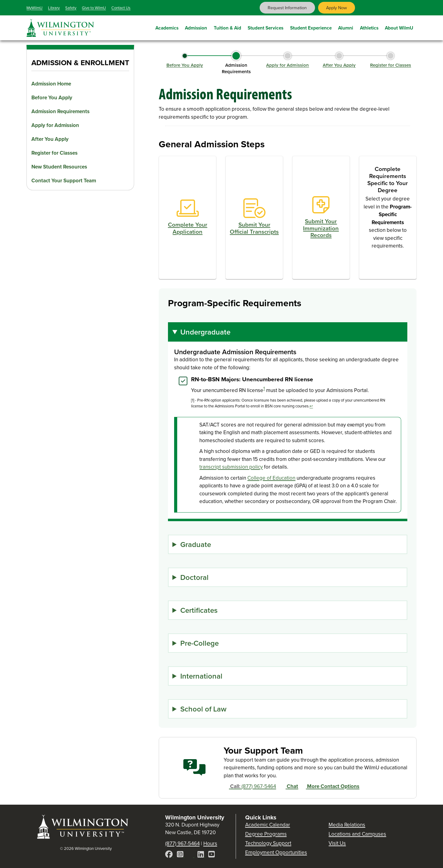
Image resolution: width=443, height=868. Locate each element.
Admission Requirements (60, 111)
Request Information (287, 8)
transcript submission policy (231, 467)
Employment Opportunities (276, 852)
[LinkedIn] (201, 855)
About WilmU (399, 27)
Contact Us (121, 8)
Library (54, 8)
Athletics (369, 27)
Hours (210, 844)
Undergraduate (205, 332)
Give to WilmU (94, 8)
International (201, 676)
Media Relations (347, 825)
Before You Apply (52, 98)
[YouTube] (212, 855)
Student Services (265, 27)
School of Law (203, 709)
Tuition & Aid (227, 27)
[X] (191, 855)
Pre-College (200, 643)
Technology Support (268, 843)
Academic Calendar (268, 825)
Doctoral (194, 577)
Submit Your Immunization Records (321, 228)
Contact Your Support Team (64, 181)
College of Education (271, 478)
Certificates (199, 610)
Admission (196, 27)
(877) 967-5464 (250, 786)
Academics (167, 27)
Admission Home (51, 84)
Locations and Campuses (357, 834)
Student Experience (311, 27)
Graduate (196, 544)
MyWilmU (34, 8)
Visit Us (337, 843)
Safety (71, 8)
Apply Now (337, 8)
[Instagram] (181, 855)
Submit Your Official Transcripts (254, 228)
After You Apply (50, 139)
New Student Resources (59, 167)
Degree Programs (266, 834)
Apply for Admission (55, 125)
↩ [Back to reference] (311, 406)
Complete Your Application (188, 228)
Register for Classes (54, 153)
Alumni (346, 27)
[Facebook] (170, 855)
